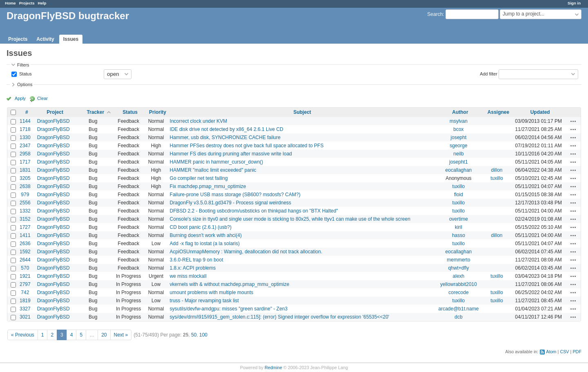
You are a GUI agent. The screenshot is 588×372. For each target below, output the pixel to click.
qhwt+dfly (458, 268)
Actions (573, 121)
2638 (25, 186)
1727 (25, 227)
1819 (25, 301)
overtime (459, 219)
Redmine (273, 368)
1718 (25, 129)
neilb (458, 154)
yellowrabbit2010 (459, 284)
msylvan (459, 121)
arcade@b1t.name (458, 309)
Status (25, 73)
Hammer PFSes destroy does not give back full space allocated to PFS (247, 146)
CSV (564, 352)
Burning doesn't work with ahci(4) (206, 235)
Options (25, 84)
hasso (459, 235)
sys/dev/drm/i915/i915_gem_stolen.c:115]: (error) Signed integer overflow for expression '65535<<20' (280, 317)
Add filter (489, 73)
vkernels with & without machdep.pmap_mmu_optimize (230, 284)
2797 (25, 284)
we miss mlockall (188, 276)
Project (55, 112)
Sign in (574, 3)
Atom (551, 352)
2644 (25, 260)
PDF (577, 352)
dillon (497, 170)
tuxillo (497, 178)
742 (25, 292)
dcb (458, 317)
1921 (25, 276)
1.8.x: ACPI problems (193, 268)
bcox (458, 129)
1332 (25, 211)
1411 (25, 235)
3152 (25, 219)
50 (194, 335)
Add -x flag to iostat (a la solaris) (205, 244)
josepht (459, 137)
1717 (25, 162)
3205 (25, 178)
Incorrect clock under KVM (199, 121)
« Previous (23, 335)
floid (459, 195)
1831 (25, 170)
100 (203, 335)
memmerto (458, 260)
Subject (302, 112)
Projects (27, 3)
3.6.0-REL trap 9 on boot (197, 260)
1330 (25, 137)
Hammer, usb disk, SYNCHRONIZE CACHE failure (225, 137)
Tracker (95, 112)
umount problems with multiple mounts (212, 292)
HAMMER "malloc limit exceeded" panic (213, 170)
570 (25, 268)
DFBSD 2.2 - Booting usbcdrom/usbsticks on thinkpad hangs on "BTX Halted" (254, 211)
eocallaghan (459, 170)
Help (42, 3)
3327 (25, 309)
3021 (25, 317)
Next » (121, 335)
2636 (25, 244)
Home (10, 3)
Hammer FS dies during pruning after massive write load (231, 154)
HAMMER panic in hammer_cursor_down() (217, 162)
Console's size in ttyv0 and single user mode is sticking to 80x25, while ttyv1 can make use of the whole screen (290, 219)
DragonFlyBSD (53, 121)
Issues (71, 39)
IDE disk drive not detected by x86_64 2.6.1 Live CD (227, 129)
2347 (25, 146)
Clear (42, 98)
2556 (25, 203)
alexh (459, 276)
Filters (23, 65)
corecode (458, 292)
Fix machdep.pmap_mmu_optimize (208, 186)
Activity (45, 39)
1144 (25, 121)
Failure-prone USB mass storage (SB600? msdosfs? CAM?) (235, 195)
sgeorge (458, 146)
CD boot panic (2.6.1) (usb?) (201, 227)
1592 (25, 252)
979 (25, 195)
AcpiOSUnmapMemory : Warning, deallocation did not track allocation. (246, 252)
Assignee (498, 112)
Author (460, 112)
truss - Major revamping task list (204, 301)
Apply (20, 98)
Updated (540, 112)
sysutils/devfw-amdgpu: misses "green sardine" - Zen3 (229, 309)
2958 (25, 154)
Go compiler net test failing (199, 178)
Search (435, 14)
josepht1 (458, 162)
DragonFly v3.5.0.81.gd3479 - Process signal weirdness (231, 203)
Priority (158, 112)
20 (104, 335)
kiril (459, 227)
